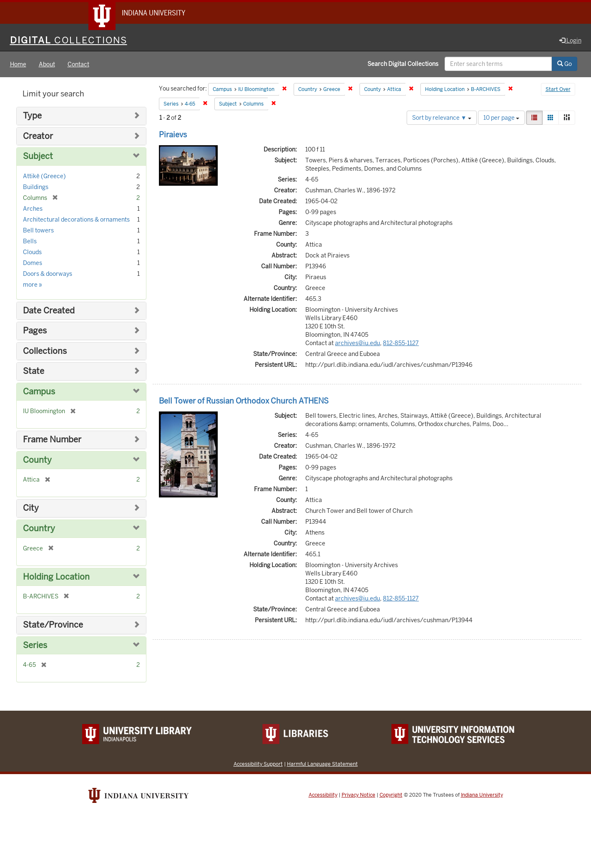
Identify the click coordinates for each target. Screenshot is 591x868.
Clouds (32, 252)
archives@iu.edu (357, 343)
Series (35, 645)
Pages (35, 331)
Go (565, 64)
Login (570, 40)
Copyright (391, 795)
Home (18, 64)
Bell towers (38, 230)
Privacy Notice (358, 795)
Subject (38, 156)
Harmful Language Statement (322, 764)
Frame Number (52, 440)
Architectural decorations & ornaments (76, 220)
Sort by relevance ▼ (442, 118)
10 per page (501, 118)
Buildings (36, 187)
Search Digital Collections (403, 64)
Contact (78, 64)
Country (39, 529)
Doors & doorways (48, 274)
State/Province (53, 625)
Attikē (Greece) (44, 176)
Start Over (558, 89)
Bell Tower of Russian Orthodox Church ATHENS (244, 401)
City (31, 508)
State (34, 371)
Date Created (49, 311)
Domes (33, 263)
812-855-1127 (401, 343)
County (37, 460)
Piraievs (173, 135)
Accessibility (323, 795)
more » (33, 285)
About (47, 64)
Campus (39, 392)
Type (32, 116)
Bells (30, 241)
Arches (33, 209)
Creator (38, 136)
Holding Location (56, 577)
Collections (45, 351)
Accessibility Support (258, 764)
